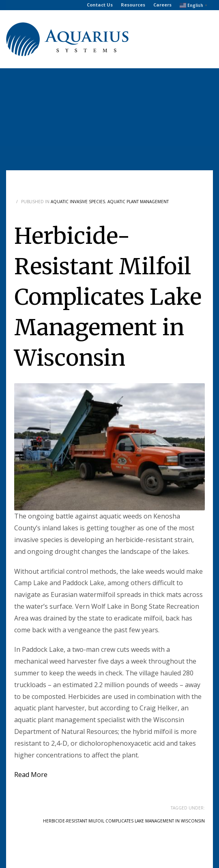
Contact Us (100, 5)
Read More (31, 775)
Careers (162, 5)
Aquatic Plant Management (138, 202)
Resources (133, 5)
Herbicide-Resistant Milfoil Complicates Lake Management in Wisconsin (124, 821)
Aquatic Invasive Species (78, 202)
